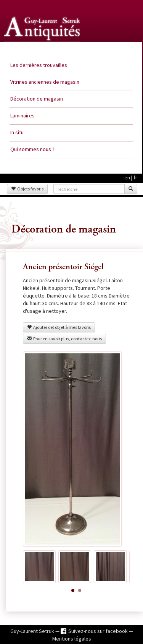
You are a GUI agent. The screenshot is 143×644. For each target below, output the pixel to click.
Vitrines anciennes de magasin (45, 82)
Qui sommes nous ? (32, 149)
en (127, 177)
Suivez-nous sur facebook (99, 631)
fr (135, 177)
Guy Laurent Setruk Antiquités (43, 49)
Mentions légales (72, 639)
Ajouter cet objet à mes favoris (59, 327)
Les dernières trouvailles (39, 65)
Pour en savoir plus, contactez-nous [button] (64, 339)
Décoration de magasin (37, 99)
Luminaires (22, 115)
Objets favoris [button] (27, 189)
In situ (17, 132)
